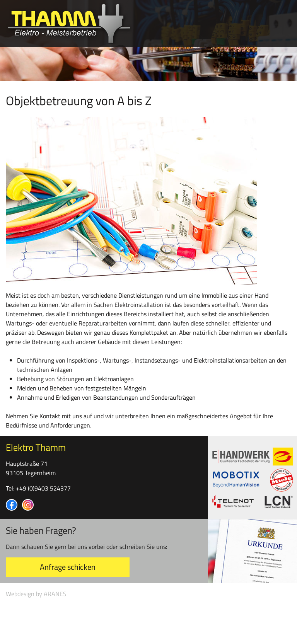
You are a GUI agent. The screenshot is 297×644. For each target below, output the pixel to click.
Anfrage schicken (68, 567)
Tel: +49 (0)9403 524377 (38, 488)
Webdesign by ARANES (36, 594)
